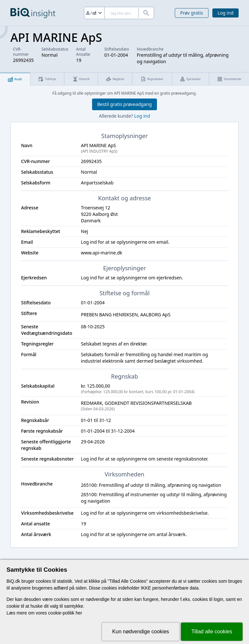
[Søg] (119, 13)
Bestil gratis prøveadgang (124, 104)
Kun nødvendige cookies (141, 632)
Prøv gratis (192, 13)
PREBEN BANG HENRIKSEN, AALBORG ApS (126, 315)
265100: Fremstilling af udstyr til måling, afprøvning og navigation (151, 485)
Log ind (225, 13)
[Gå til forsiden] (33, 13)
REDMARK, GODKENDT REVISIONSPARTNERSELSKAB (154, 406)
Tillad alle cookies (212, 632)
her (79, 613)
